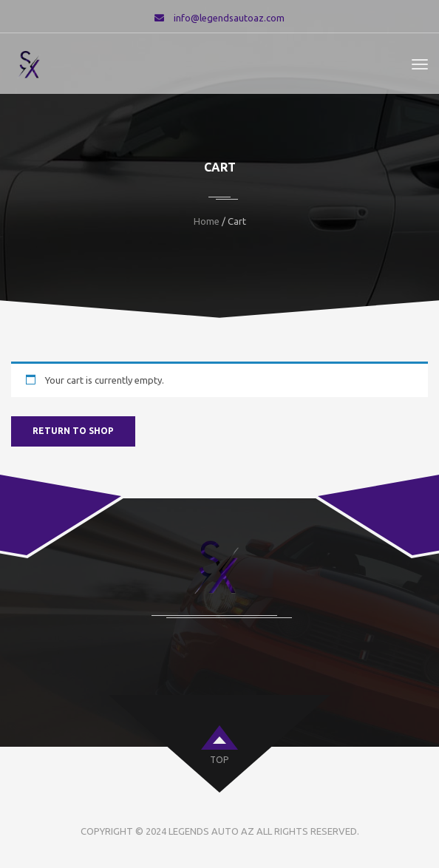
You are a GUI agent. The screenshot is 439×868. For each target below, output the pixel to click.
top (219, 760)
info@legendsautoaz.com (229, 18)
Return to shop (73, 431)
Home (207, 221)
